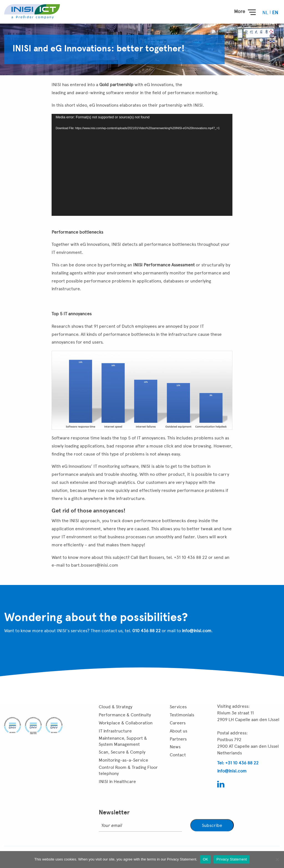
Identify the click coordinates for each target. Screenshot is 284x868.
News (175, 747)
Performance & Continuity (125, 715)
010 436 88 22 (146, 631)
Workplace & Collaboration (126, 723)
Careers (178, 723)
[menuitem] (266, 12)
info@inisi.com (197, 631)
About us (178, 731)
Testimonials (182, 715)
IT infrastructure (115, 731)
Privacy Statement (232, 859)
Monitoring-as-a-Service (123, 760)
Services (178, 707)
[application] (142, 165)
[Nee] (277, 859)
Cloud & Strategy (116, 707)
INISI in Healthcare (117, 781)
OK (205, 859)
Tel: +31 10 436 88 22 (238, 763)
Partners (178, 739)
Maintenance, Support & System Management (123, 741)
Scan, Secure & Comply (122, 752)
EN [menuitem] (275, 12)
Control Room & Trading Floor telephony (128, 770)
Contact (178, 755)
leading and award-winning (78, 93)
